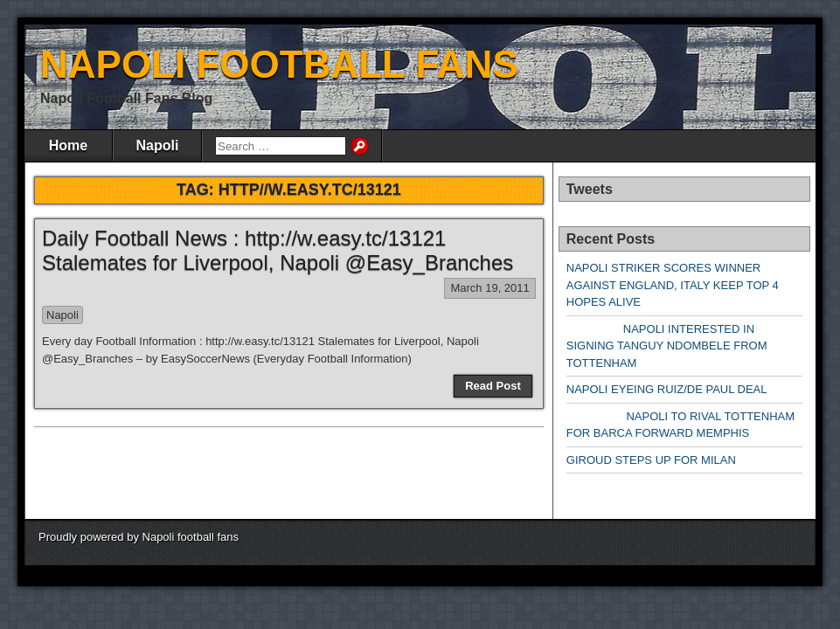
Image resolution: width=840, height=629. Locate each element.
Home (68, 145)
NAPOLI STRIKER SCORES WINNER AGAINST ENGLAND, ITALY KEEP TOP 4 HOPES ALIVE (673, 285)
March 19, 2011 (489, 288)
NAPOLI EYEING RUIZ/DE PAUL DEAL (667, 389)
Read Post (493, 386)
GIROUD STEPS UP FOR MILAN (651, 460)
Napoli (158, 145)
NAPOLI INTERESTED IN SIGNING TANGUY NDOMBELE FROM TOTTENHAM (667, 346)
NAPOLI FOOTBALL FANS (279, 64)
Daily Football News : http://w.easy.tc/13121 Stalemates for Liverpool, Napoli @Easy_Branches (278, 251)
